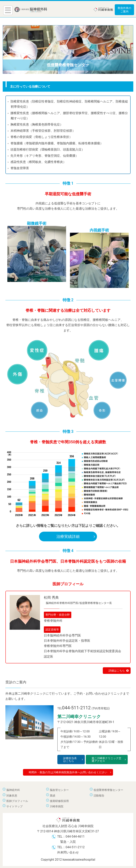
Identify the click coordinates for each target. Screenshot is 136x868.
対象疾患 (12, 796)
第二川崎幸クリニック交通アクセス (109, 759)
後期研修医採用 (59, 801)
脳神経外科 (13, 790)
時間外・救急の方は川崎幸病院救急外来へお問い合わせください (70, 772)
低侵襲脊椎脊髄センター (108, 790)
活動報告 (99, 796)
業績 (53, 796)
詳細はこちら (119, 671)
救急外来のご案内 (124, 10)
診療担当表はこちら (73, 759)
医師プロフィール (17, 801)
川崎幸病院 (57, 806)
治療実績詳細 (76, 536)
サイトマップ (14, 806)
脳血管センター (59, 790)
